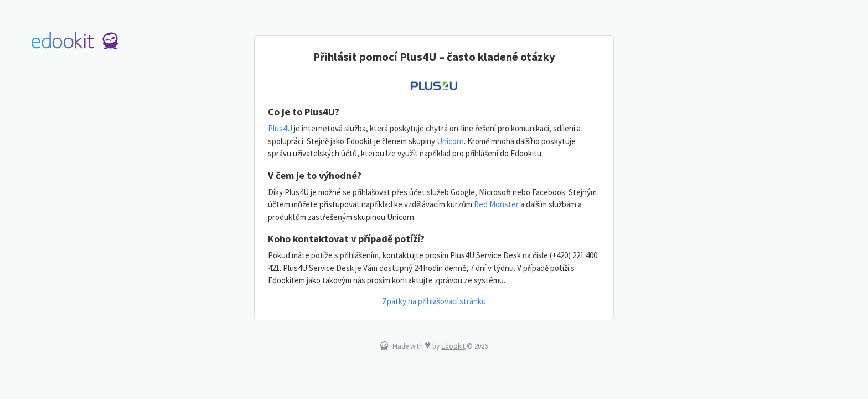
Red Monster (496, 204)
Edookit (453, 346)
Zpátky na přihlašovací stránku (434, 301)
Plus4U (280, 128)
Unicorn (450, 141)
